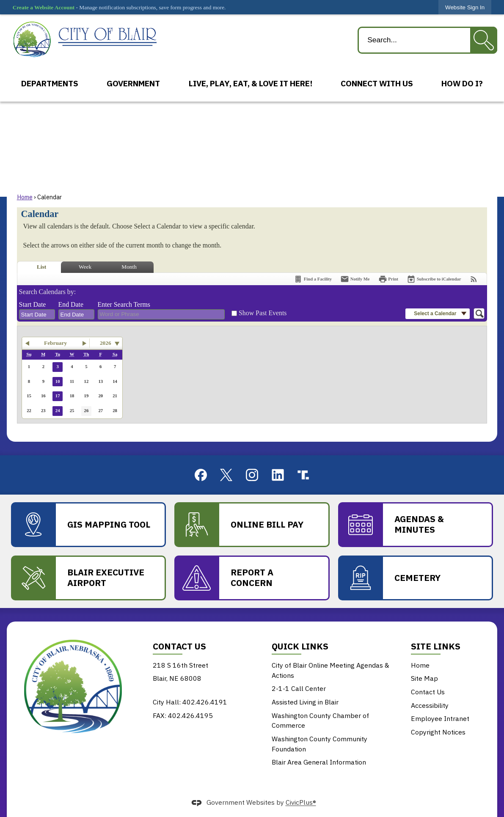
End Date (71, 304)
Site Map (424, 678)
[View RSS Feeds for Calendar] (474, 279)
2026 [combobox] (106, 343)
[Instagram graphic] (252, 475)
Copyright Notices (438, 732)
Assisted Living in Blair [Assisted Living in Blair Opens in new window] (305, 702)
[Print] (388, 279)
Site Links (436, 646)
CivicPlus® (301, 803)
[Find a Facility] (313, 279)
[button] (484, 40)
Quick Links (300, 646)
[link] (465, 7)
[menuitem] (50, 83)
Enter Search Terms (124, 304)
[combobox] (37, 314)
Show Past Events (263, 313)
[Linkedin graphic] (278, 475)
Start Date (33, 304)
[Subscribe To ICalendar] (434, 279)
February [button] (55, 343)
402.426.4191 (205, 702)
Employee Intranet (440, 718)
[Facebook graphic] (201, 475)
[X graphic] (226, 475)
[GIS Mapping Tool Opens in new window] (88, 525)
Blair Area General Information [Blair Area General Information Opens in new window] (319, 762)
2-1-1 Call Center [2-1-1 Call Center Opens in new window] (299, 688)
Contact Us (428, 692)
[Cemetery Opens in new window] (416, 578)
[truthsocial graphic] (303, 475)
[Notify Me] (355, 279)
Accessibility (430, 705)
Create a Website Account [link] (44, 7)
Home (25, 197)
